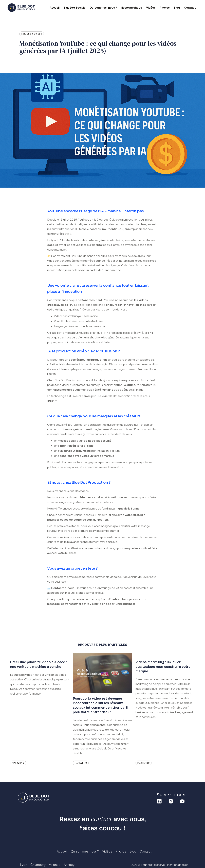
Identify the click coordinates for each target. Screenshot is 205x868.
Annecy (69, 865)
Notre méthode (132, 7)
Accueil (55, 7)
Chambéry (38, 865)
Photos (165, 7)
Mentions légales (178, 865)
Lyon (24, 865)
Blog (177, 7)
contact (101, 819)
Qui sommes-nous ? (103, 7)
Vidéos (151, 7)
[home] (26, 8)
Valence (55, 865)
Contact (190, 7)
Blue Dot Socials (74, 7)
